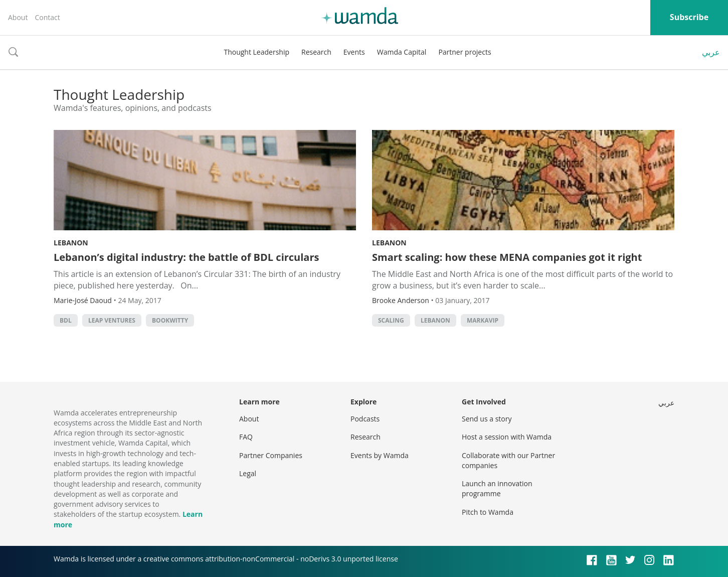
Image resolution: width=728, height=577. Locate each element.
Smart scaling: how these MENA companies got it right (507, 257)
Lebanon (71, 243)
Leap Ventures (112, 320)
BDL (66, 320)
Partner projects (465, 52)
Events (354, 52)
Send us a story (487, 419)
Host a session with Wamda (507, 437)
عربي (711, 52)
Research (316, 52)
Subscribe (689, 17)
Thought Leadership (256, 52)
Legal (248, 473)
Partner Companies (271, 455)
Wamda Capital (402, 52)
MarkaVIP (483, 320)
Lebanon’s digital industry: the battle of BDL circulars (186, 257)
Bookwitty (170, 320)
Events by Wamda (380, 455)
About (18, 17)
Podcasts (365, 419)
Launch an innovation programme (497, 488)
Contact (47, 17)
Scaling (391, 320)
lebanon (435, 320)
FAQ (246, 437)
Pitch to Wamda (488, 512)
